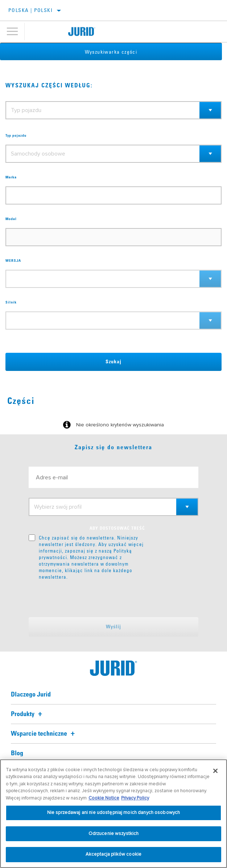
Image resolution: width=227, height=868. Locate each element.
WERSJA (13, 261)
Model (11, 219)
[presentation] (89, 599)
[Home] (82, 32)
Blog (17, 753)
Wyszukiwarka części (114, 52)
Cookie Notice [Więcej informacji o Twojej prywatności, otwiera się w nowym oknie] (104, 798)
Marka (11, 177)
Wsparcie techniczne (44, 734)
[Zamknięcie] (215, 771)
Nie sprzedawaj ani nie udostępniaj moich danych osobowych (113, 813)
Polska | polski (30, 10)
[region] (113, 814)
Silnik (11, 302)
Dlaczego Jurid (31, 695)
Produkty (28, 714)
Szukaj (113, 362)
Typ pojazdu (16, 136)
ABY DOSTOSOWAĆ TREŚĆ (117, 529)
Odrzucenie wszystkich (114, 834)
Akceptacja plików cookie (113, 854)
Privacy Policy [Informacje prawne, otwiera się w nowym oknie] (135, 798)
